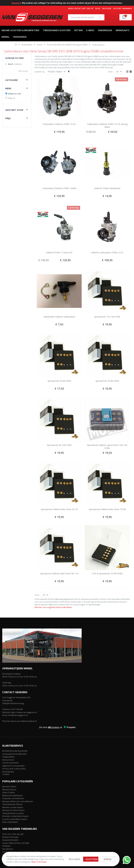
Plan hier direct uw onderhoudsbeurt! (20, 721)
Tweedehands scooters (13, 813)
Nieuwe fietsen (9, 790)
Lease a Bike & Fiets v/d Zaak (16, 843)
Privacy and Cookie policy (14, 769)
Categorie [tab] (12, 80)
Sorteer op (40, 72)
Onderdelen (27, 45)
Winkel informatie (10, 837)
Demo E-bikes (9, 792)
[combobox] (86, 17)
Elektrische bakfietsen (13, 795)
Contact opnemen (10, 763)
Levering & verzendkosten (14, 754)
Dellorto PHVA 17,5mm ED (59, 252)
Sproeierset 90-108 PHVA (59, 445)
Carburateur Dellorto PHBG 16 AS (59, 124)
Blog (98, 8)
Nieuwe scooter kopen (13, 807)
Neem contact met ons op (81, 8)
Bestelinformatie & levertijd (15, 751)
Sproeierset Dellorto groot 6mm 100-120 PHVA (107, 447)
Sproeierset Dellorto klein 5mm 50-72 (59, 509)
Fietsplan (6, 846)
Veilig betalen (8, 757)
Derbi (40, 45)
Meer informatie (24, 861)
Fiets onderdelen (10, 822)
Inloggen (107, 8)
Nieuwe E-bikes (9, 786)
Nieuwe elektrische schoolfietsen (18, 801)
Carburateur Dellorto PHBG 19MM (59, 188)
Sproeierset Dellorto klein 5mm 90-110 (59, 573)
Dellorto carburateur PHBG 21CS (107, 252)
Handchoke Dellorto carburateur (59, 317)
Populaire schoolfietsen (13, 798)
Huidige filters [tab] (14, 58)
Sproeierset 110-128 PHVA (107, 317)
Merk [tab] (8, 88)
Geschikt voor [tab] (14, 110)
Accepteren (81, 856)
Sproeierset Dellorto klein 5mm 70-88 (107, 509)
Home (16, 44)
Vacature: (16, 3)
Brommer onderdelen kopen (15, 816)
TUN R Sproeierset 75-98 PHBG (107, 573)
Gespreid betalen (10, 840)
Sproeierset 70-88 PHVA (107, 381)
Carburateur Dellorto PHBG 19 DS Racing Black (107, 126)
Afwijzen (97, 856)
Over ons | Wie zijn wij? (13, 834)
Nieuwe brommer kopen (13, 810)
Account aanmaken (123, 8)
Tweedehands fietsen (12, 804)
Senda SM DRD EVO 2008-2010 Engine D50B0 (67, 45)
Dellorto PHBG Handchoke (107, 188)
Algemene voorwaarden (13, 766)
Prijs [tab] (8, 118)
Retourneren (8, 760)
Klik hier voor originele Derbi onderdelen (53, 607)
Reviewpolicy (8, 772)
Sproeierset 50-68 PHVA (59, 381)
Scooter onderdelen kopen (15, 819)
